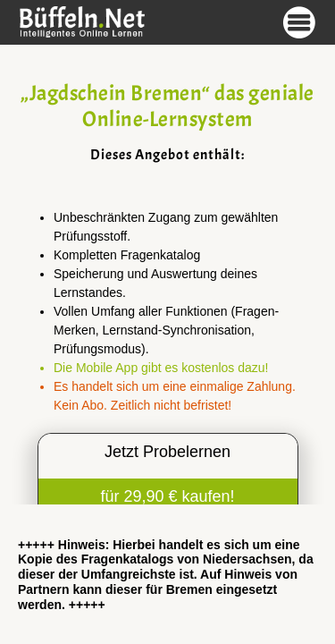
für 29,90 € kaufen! (167, 496)
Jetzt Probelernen (167, 452)
